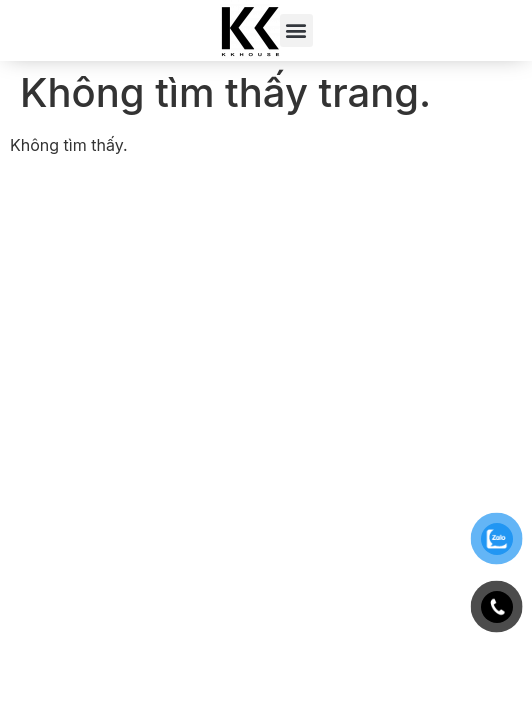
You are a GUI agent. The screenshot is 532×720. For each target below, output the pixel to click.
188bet (36, 199)
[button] (296, 30)
